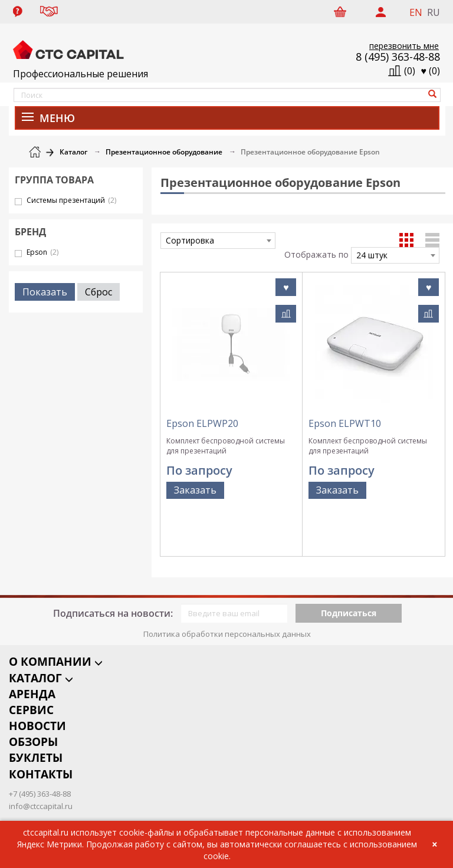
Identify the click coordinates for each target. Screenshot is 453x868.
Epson (42, 252)
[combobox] (218, 241)
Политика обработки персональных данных (227, 593)
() (431, 71)
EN (416, 12)
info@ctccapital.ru (41, 770)
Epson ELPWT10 (345, 423)
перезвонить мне (404, 46)
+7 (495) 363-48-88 (40, 757)
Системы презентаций (71, 200)
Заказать (195, 490)
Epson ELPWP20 (202, 423)
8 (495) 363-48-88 (398, 57)
